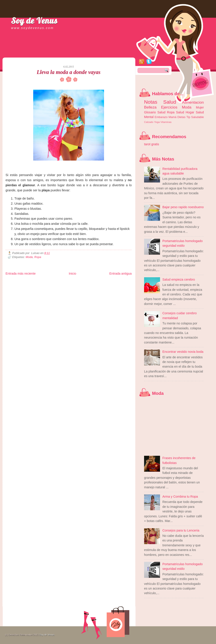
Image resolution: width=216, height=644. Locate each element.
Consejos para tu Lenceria (181, 530)
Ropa (38, 257)
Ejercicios (169, 107)
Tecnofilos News (25, 286)
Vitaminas (166, 122)
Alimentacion (193, 102)
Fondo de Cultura (97, 282)
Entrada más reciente (21, 274)
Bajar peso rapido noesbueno (183, 207)
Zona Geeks (113, 282)
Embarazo (161, 117)
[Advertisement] (57, 53)
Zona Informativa (14, 282)
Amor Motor (122, 289)
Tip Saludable (195, 117)
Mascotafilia (18, 289)
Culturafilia (111, 289)
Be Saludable (29, 282)
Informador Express (62, 282)
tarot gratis (152, 144)
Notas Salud (160, 102)
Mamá (172, 117)
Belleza (150, 107)
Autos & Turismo (113, 286)
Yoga (157, 122)
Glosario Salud (155, 112)
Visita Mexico (81, 289)
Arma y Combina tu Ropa (180, 497)
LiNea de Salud (44, 282)
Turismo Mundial (52, 289)
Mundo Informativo (34, 289)
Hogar (190, 112)
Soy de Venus (34, 21)
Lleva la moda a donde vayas (69, 72)
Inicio (72, 274)
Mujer (200, 107)
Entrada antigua (121, 274)
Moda (29, 257)
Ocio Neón (39, 286)
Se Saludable (67, 289)
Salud (180, 112)
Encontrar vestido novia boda (183, 352)
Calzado (149, 122)
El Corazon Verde (96, 289)
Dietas (181, 117)
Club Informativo (80, 282)
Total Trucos (70, 286)
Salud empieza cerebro (179, 279)
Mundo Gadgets (96, 286)
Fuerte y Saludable (54, 286)
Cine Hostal (82, 286)
